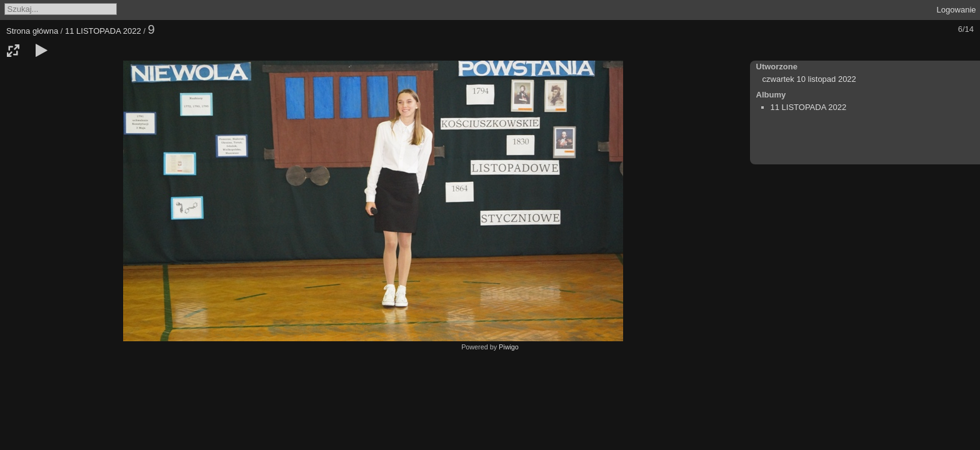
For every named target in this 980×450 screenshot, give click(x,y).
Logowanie (957, 10)
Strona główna (32, 31)
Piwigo (509, 347)
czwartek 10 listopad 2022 (809, 79)
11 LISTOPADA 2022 (103, 31)
